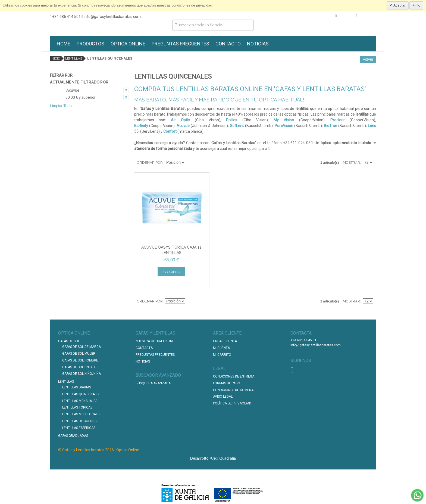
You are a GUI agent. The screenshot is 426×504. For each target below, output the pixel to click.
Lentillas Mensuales (80, 401)
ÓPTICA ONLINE (128, 44)
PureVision (284, 126)
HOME (64, 44)
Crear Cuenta (225, 341)
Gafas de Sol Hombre (80, 360)
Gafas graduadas (73, 436)
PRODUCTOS (90, 44)
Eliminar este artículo (126, 90)
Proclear (338, 120)
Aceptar (399, 5)
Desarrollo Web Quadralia (213, 458)
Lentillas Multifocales (82, 414)
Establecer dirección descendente (190, 163)
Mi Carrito (222, 355)
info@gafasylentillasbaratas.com (111, 17)
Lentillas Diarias (77, 387)
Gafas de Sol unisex (79, 367)
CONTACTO (228, 44)
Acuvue (183, 126)
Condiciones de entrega (234, 376)
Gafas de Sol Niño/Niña (82, 374)
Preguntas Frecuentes (155, 355)
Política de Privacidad (232, 403)
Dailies (232, 120)
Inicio (55, 58)
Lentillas (74, 58)
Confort (170, 131)
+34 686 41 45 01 (303, 340)
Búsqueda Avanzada (153, 383)
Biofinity (141, 126)
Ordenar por (150, 163)
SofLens (237, 126)
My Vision (284, 120)
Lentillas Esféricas (79, 428)
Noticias (143, 361)
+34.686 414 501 (65, 17)
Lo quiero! (171, 272)
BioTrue (331, 126)
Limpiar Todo (61, 106)
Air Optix (180, 120)
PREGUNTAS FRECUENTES (180, 44)
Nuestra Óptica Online (155, 341)
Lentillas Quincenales (81, 394)
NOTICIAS (258, 44)
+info (416, 5)
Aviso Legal (223, 397)
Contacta (144, 348)
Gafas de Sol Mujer (79, 354)
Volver (368, 59)
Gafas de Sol (69, 341)
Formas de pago (227, 383)
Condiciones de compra (233, 390)
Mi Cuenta (221, 348)
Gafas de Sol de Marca (82, 347)
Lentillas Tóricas (77, 407)
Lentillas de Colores (80, 421)
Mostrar (351, 163)
